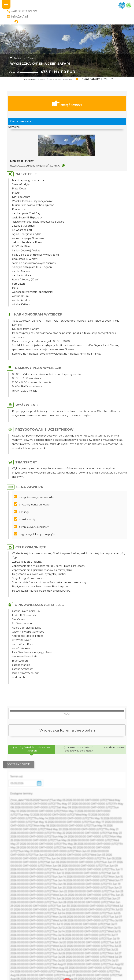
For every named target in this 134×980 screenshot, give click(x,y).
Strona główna (30, 79)
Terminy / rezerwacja (67, 104)
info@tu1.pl (20, 16)
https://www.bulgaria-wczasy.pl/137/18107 (35, 166)
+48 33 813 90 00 (24, 11)
